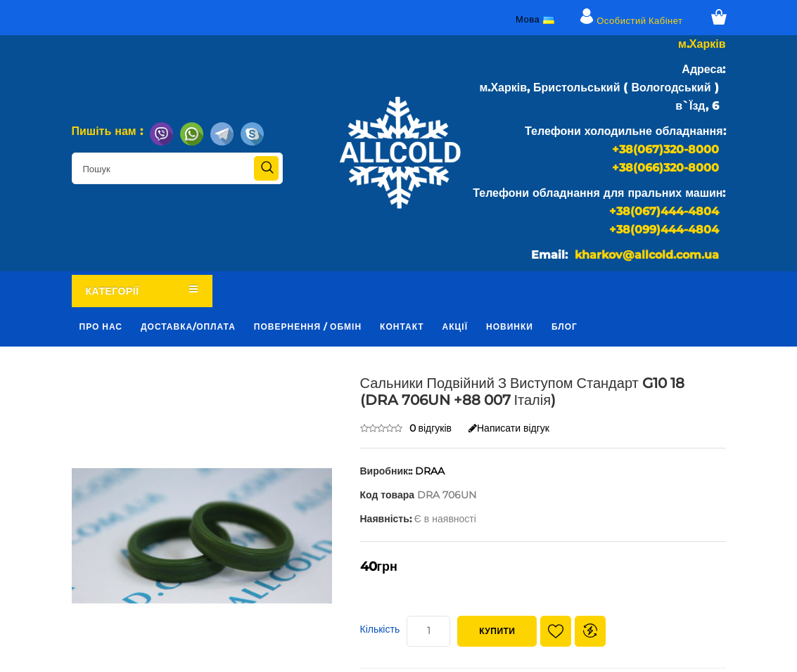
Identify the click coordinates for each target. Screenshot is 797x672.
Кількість (380, 629)
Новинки (510, 327)
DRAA (430, 471)
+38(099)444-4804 (664, 230)
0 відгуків (431, 428)
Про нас (101, 327)
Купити (497, 631)
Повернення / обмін (308, 327)
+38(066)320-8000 (665, 168)
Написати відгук (509, 428)
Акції (455, 327)
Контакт (402, 327)
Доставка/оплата (188, 327)
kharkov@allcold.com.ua (647, 255)
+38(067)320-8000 (665, 149)
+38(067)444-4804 (664, 211)
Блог (565, 327)
